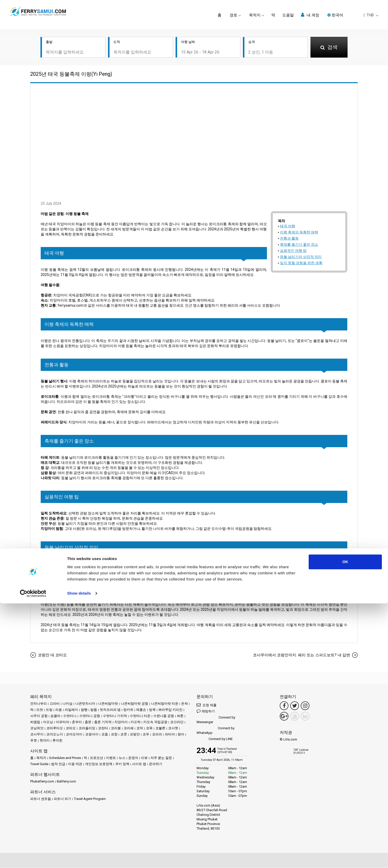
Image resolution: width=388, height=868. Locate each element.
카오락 (136, 722)
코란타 (103, 728)
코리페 (129, 728)
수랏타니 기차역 (115, 716)
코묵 (149, 728)
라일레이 (71, 710)
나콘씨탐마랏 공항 (134, 704)
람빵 (84, 710)
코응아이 (92, 735)
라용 (59, 710)
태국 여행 (288, 226)
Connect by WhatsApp (215, 731)
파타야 (170, 735)
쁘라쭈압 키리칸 (170, 710)
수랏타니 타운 (140, 716)
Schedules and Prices (65, 758)
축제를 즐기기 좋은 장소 (299, 245)
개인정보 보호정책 (99, 764)
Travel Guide (39, 764)
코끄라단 (177, 722)
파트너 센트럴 (41, 799)
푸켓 (34, 741)
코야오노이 (55, 735)
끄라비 (55, 704)
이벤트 (111, 758)
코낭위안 (37, 728)
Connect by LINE (215, 739)
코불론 (160, 728)
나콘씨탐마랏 (108, 704)
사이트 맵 (139, 764)
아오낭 (48, 722)
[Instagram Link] (305, 706)
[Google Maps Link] (284, 716)
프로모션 (96, 758)
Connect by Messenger (216, 720)
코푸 (146, 735)
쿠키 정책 (122, 764)
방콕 (152, 710)
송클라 (55, 716)
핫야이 (45, 741)
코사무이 (37, 735)
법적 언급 (58, 764)
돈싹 (185, 704)
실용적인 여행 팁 (293, 251)
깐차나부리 (39, 704)
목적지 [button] (255, 15)
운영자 (133, 758)
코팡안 (135, 735)
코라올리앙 (87, 728)
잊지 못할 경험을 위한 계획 (301, 263)
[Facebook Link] (284, 706)
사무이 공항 (39, 716)
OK (345, 826)
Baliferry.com (66, 782)
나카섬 (67, 704)
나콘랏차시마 (85, 704)
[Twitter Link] (295, 706)
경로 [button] (233, 15)
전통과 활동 (289, 239)
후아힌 (57, 741)
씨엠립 (35, 722)
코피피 (157, 735)
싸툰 (180, 716)
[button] (353, 15)
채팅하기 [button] (206, 711)
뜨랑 (49, 710)
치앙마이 (121, 722)
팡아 (181, 735)
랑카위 (128, 710)
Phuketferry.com (42, 782)
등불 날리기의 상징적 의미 (301, 257)
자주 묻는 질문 (161, 758)
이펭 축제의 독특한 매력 (299, 232)
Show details (79, 858)
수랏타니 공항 (90, 716)
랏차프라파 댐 (110, 710)
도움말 (288, 15)
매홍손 (141, 710)
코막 (140, 728)
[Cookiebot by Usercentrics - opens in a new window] (33, 858)
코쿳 (124, 735)
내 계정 (310, 15)
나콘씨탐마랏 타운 (165, 704)
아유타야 (62, 722)
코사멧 (173, 728)
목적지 (41, 758)
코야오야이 (74, 735)
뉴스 (122, 758)
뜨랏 (40, 710)
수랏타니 (70, 716)
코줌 (105, 735)
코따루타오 (55, 728)
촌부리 (77, 722)
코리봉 (116, 728)
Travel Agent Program (90, 799)
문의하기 (156, 764)
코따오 (71, 728)
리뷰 (144, 758)
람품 (94, 710)
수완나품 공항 (164, 716)
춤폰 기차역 (103, 722)
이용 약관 (75, 764)
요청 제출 (207, 705)
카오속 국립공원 (155, 722)
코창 (114, 735)
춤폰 (88, 722)
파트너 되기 (62, 799)
